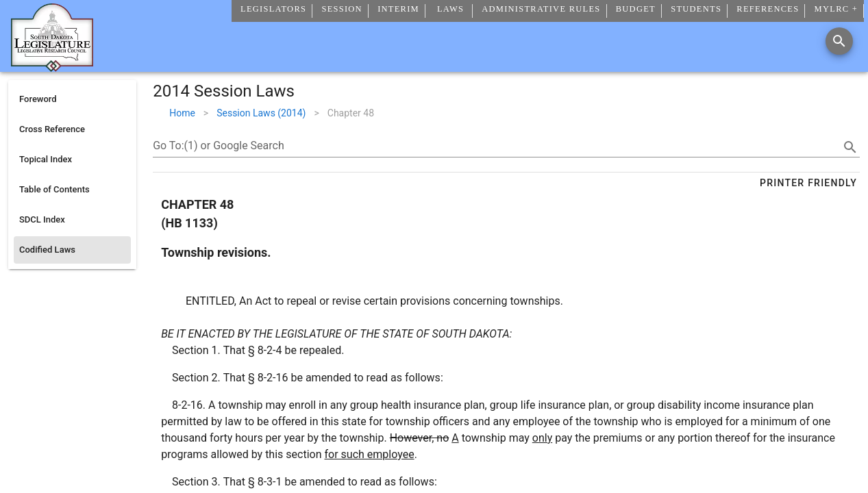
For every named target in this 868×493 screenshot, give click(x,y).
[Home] (52, 66)
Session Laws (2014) (261, 113)
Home (182, 113)
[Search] (839, 41)
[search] (850, 147)
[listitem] (72, 99)
